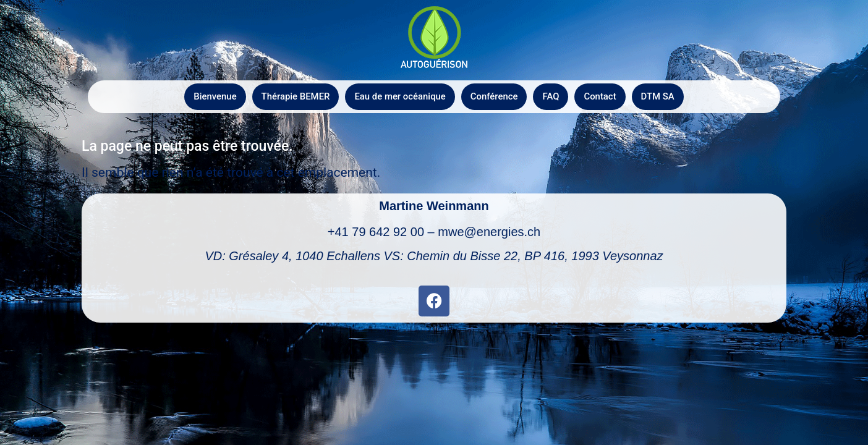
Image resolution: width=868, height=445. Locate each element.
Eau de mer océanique (400, 96)
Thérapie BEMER (295, 96)
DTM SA (658, 96)
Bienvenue (214, 96)
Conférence (494, 96)
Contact (601, 96)
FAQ (551, 96)
